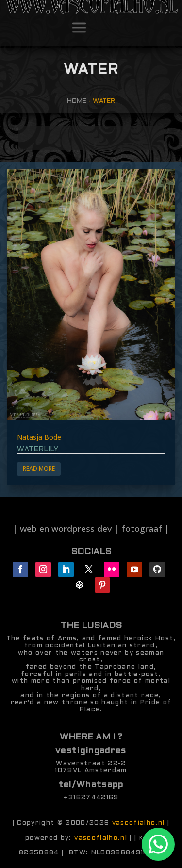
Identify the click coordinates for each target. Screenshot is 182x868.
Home (77, 101)
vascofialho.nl (139, 823)
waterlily (38, 450)
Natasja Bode (39, 437)
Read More (39, 469)
